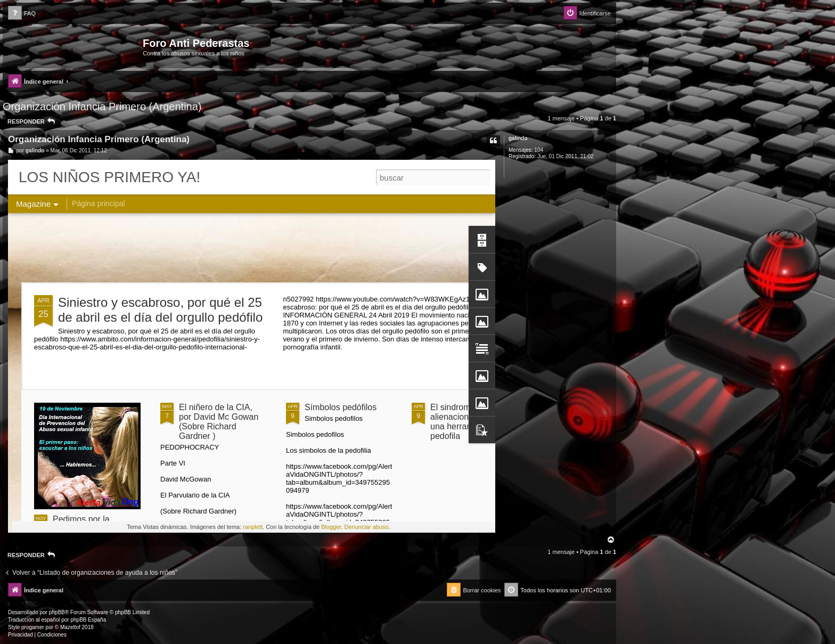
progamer (33, 627)
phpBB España (88, 620)
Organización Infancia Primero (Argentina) (102, 107)
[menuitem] (22, 14)
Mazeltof (70, 627)
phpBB (57, 612)
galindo (518, 138)
